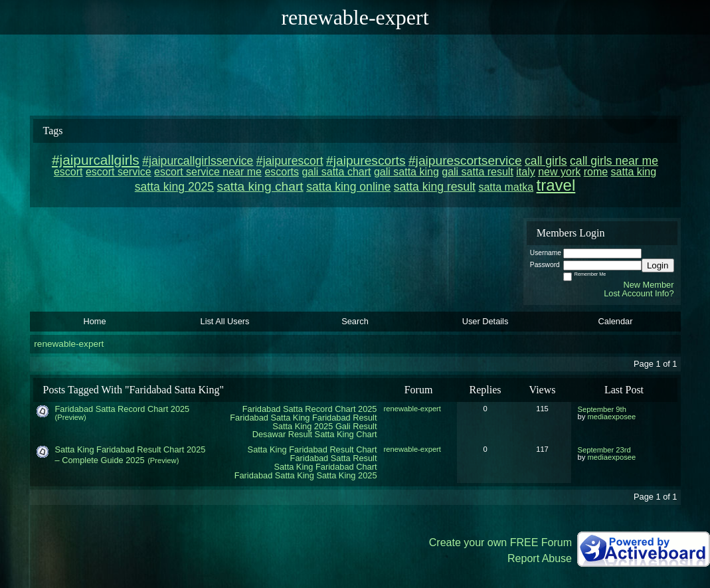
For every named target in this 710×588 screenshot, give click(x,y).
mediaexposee (611, 417)
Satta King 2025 (303, 426)
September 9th (602, 409)
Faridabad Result (344, 418)
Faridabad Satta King (270, 418)
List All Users (225, 321)
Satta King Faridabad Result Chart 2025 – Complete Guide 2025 (131, 455)
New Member (648, 285)
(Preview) (71, 417)
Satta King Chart (346, 434)
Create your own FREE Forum (500, 542)
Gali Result (356, 426)
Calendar (616, 321)
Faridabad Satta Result (334, 458)
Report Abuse (540, 558)
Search (355, 321)
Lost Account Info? (639, 293)
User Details (486, 321)
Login (658, 265)
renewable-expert (69, 344)
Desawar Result (282, 434)
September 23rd (604, 450)
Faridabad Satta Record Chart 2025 (310, 409)
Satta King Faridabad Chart (325, 467)
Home (94, 321)
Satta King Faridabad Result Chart (312, 449)
